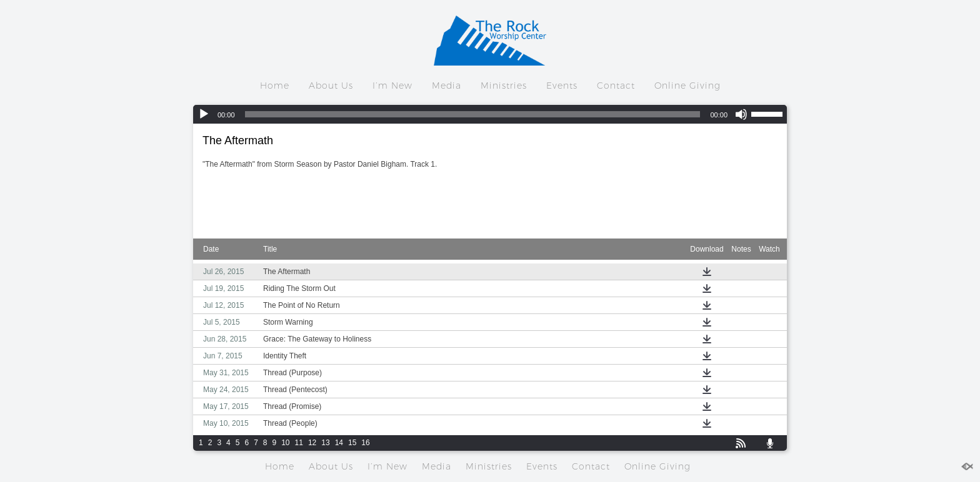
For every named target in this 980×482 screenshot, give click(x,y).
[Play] (204, 114)
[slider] (473, 114)
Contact (616, 86)
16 (365, 443)
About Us (331, 86)
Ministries (504, 86)
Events (562, 86)
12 (312, 443)
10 (285, 443)
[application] (490, 114)
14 (339, 443)
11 (299, 443)
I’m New (392, 86)
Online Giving (687, 86)
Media (447, 86)
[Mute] (741, 114)
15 (352, 443)
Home (275, 86)
